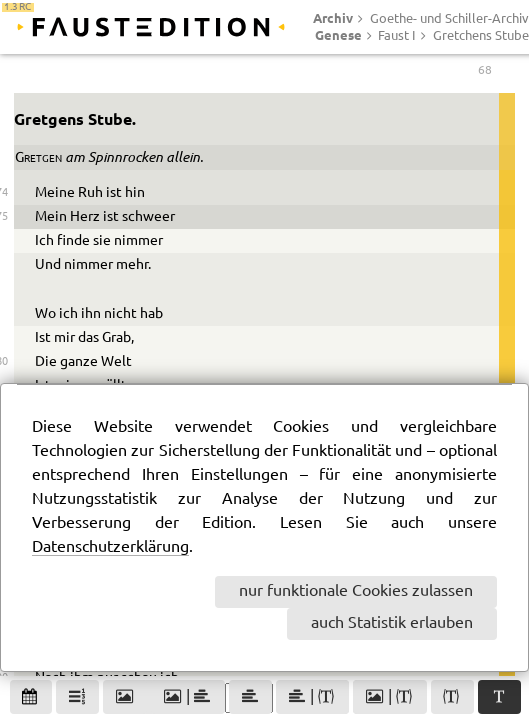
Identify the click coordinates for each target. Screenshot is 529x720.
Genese (338, 35)
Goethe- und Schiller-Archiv (449, 19)
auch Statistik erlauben (392, 623)
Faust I (397, 36)
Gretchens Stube (481, 36)
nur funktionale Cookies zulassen (356, 591)
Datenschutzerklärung (110, 547)
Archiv (333, 18)
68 (485, 77)
